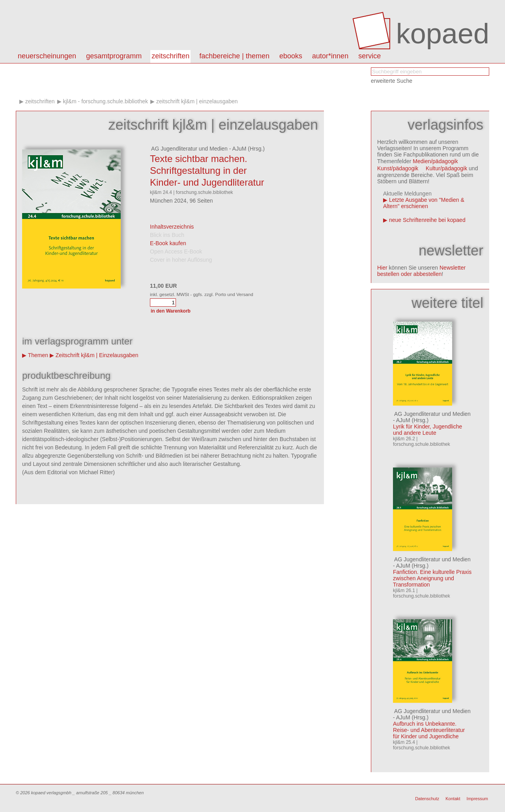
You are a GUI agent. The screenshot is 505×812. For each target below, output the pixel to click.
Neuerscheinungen (47, 56)
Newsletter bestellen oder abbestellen (421, 271)
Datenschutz (427, 799)
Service (369, 56)
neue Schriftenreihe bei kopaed (427, 220)
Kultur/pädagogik (446, 168)
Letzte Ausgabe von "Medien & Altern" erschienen (424, 203)
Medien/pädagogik (435, 161)
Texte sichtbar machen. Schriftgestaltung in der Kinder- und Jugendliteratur (207, 170)
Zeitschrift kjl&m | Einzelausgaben (197, 101)
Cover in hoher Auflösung (181, 260)
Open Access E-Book (176, 251)
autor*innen (330, 56)
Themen (38, 355)
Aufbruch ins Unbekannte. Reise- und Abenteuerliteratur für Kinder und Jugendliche (429, 730)
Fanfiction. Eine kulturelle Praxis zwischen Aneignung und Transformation (432, 578)
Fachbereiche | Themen (234, 56)
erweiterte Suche (392, 81)
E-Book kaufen (168, 243)
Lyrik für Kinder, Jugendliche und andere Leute (427, 430)
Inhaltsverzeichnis (172, 227)
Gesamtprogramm (114, 56)
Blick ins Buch (167, 235)
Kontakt (453, 799)
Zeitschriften (170, 56)
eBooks (291, 56)
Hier (382, 268)
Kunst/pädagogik (398, 168)
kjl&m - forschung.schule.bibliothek (105, 101)
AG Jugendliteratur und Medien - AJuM (198, 149)
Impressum (477, 799)
